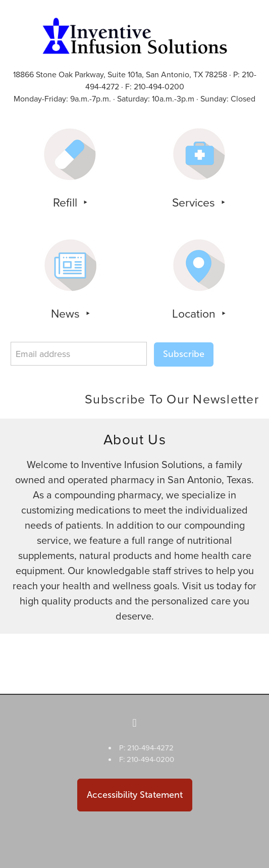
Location (195, 313)
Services (195, 202)
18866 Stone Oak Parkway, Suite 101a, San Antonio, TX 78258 (120, 74)
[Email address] (79, 354)
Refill (67, 202)
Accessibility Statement (135, 795)
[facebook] (135, 723)
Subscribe (184, 354)
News (67, 313)
